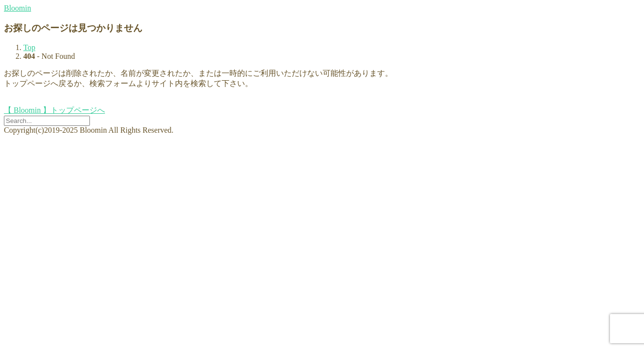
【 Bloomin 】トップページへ (54, 110)
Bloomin (17, 8)
